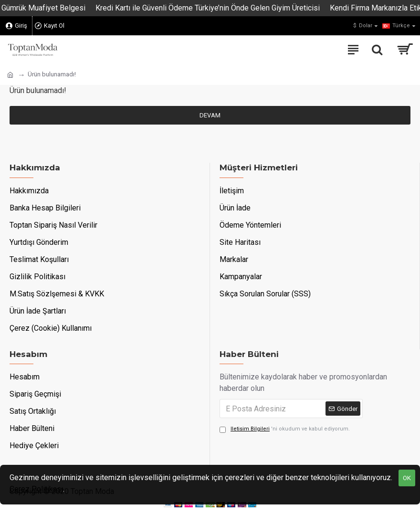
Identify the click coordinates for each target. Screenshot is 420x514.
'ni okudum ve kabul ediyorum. (285, 429)
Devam (210, 115)
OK (407, 478)
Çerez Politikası (36, 489)
